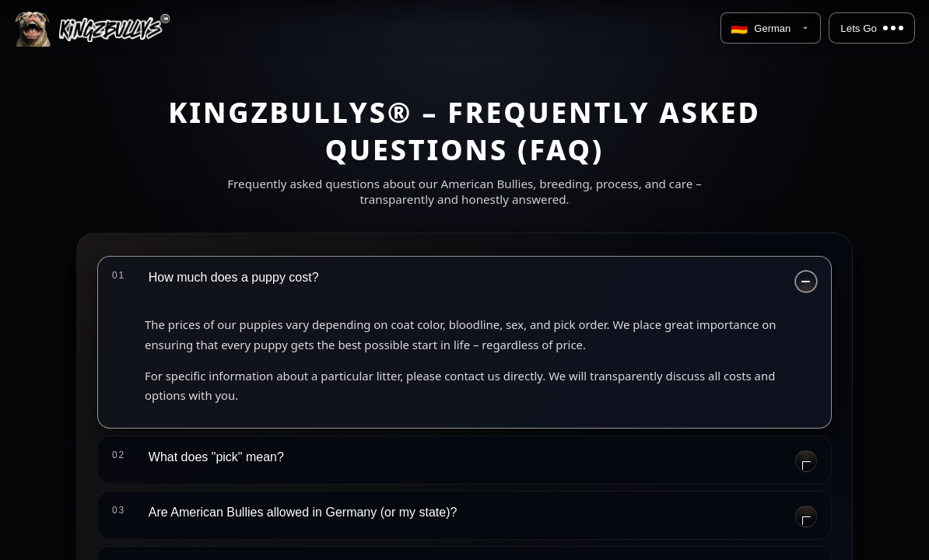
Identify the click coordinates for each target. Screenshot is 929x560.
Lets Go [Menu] (872, 28)
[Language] (771, 28)
